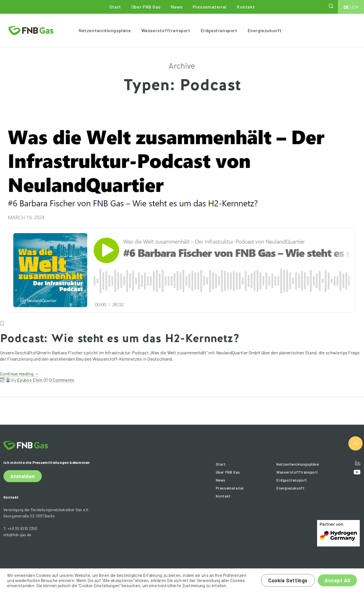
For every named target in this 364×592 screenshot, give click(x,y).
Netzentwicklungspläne (105, 30)
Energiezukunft (265, 30)
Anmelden (23, 476)
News (177, 7)
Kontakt (246, 7)
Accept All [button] (337, 580)
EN (355, 7)
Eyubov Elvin (30, 380)
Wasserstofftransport (166, 30)
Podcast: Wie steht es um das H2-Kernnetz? (120, 338)
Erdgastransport (219, 30)
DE (347, 7)
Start (115, 7)
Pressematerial (210, 7)
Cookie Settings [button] (288, 580)
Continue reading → (19, 374)
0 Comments (62, 380)
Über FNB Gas (146, 7)
